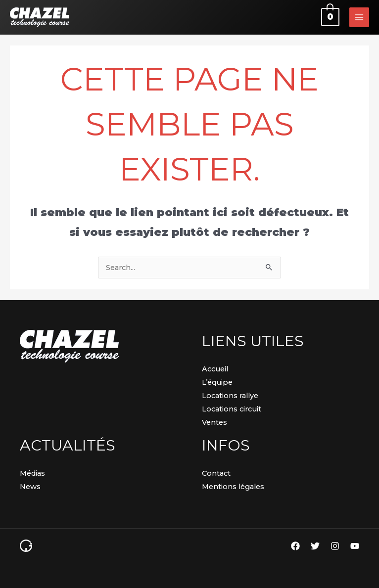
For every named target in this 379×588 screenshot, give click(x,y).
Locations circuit (232, 409)
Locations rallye (230, 396)
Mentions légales (233, 487)
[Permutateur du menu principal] (359, 17)
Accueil (215, 369)
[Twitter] (315, 546)
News (30, 487)
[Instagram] (335, 546)
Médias (32, 473)
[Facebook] (295, 546)
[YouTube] (355, 546)
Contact (216, 473)
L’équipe (217, 382)
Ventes (214, 422)
